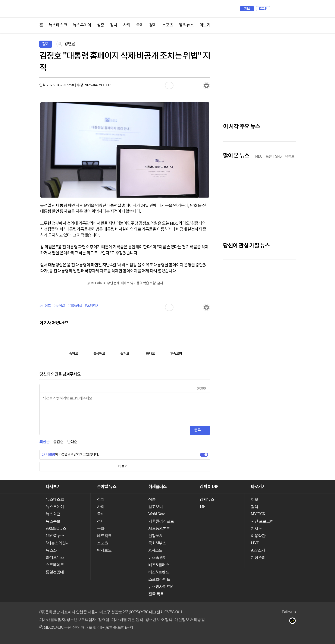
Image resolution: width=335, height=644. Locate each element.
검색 (276, 9)
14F (202, 507)
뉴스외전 (53, 514)
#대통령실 (75, 306)
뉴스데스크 (58, 25)
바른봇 (48, 455)
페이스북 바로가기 (282, 25)
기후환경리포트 (161, 521)
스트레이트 (55, 565)
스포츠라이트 (159, 579)
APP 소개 (258, 550)
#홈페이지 (92, 306)
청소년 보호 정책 (159, 620)
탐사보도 (104, 550)
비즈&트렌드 (159, 572)
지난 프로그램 (262, 521)
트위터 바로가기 (292, 25)
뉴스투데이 (82, 25)
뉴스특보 (53, 521)
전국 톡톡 (156, 594)
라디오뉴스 (55, 557)
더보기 (205, 25)
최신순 (44, 442)
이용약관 (258, 536)
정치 (113, 25)
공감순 (58, 442)
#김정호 (45, 306)
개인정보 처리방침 (190, 620)
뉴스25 (51, 550)
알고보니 (156, 507)
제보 (247, 9)
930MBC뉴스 (56, 528)
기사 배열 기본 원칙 (127, 620)
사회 (127, 25)
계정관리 (258, 557)
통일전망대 (55, 572)
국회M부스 (157, 543)
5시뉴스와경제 (58, 543)
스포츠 (168, 25)
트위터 (285, 622)
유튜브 (268, 622)
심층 (100, 25)
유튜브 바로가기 (272, 25)
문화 (101, 528)
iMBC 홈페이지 (291, 9)
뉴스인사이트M (161, 587)
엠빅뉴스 (186, 25)
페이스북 (277, 622)
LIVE (255, 543)
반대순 (72, 442)
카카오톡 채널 (294, 622)
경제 (153, 25)
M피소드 (155, 550)
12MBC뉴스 (55, 536)
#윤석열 (59, 306)
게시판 (256, 528)
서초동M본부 (159, 528)
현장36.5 (155, 536)
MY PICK (282, 9)
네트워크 (104, 536)
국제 (140, 25)
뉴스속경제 (157, 557)
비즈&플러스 (159, 565)
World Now (156, 514)
